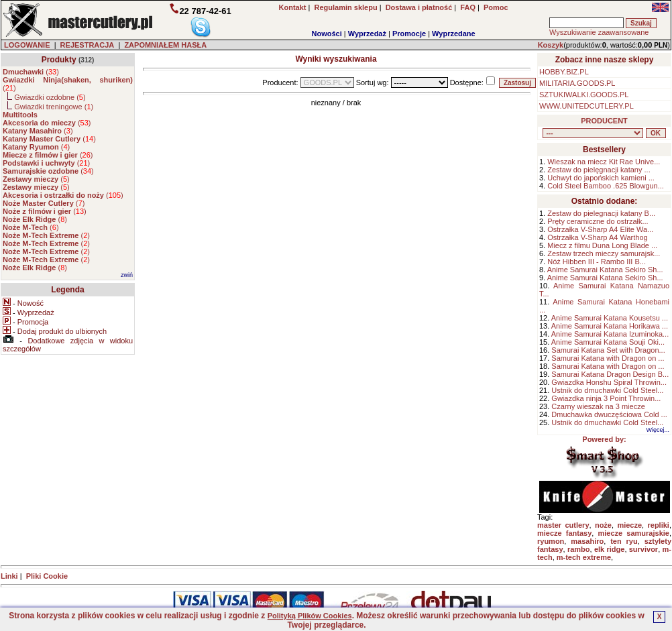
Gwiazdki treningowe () (54, 107)
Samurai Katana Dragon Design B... (610, 374)
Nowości (327, 34)
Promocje (409, 34)
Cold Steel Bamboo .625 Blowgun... (606, 186)
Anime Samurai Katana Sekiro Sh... (605, 270)
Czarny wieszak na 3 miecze (598, 406)
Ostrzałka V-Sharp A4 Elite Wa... (600, 229)
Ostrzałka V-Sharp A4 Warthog (597, 237)
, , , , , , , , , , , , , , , (593, 133)
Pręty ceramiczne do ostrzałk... (598, 221)
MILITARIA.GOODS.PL (577, 83)
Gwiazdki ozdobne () (50, 97)
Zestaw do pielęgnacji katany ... (599, 170)
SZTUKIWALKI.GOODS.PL (584, 95)
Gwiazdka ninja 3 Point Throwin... (606, 398)
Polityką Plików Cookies (310, 616)
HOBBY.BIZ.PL (564, 72)
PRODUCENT (604, 121)
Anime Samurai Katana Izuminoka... (610, 334)
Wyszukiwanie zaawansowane (599, 32)
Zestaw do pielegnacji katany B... (601, 213)
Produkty (59, 60)
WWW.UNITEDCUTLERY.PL (586, 106)
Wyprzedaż (367, 34)
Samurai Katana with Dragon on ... (608, 358)
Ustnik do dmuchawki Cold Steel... (607, 390)
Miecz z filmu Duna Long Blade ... (602, 245)
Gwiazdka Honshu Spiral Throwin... (609, 382)
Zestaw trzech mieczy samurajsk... (604, 253)
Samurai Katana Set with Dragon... (608, 350)
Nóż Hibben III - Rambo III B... (597, 262)
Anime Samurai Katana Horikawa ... (610, 326)
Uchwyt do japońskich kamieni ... (601, 178)
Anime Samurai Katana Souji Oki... (608, 342)
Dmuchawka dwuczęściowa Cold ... (609, 414)
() (31, 72)
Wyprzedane (454, 34)
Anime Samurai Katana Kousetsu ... (610, 318)
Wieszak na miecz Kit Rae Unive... (604, 162)
